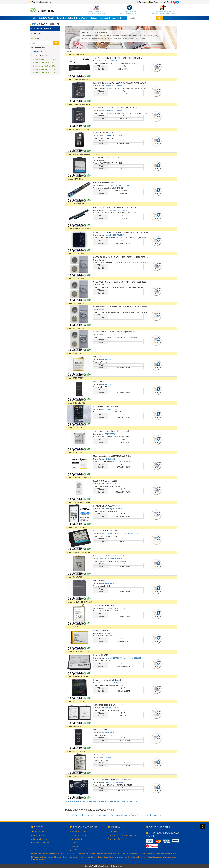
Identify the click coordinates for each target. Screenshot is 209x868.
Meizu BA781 (110, 583)
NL (64, 853)
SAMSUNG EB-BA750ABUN (115, 608)
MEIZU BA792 (110, 384)
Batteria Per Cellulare (65, 18)
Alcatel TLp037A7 (111, 758)
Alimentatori (105, 18)
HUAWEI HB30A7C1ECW (114, 235)
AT (71, 853)
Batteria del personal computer (76, 801)
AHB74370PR (156, 815)
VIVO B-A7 (109, 633)
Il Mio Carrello (167, 2)
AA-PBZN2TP (144, 815)
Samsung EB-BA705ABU (114, 559)
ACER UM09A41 (124, 185)
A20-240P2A (89, 815)
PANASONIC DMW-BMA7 (114, 86)
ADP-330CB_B (117, 815)
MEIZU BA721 (110, 459)
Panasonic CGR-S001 (113, 534)
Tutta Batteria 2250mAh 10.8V (44, 59)
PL (74, 853)
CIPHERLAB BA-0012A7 (114, 136)
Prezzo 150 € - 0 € (39, 51)
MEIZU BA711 (110, 359)
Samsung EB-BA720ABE (114, 509)
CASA (34, 18)
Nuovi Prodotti (154, 2)
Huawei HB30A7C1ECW (114, 683)
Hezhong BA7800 (111, 409)
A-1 (96, 815)
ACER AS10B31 (111, 210)
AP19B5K (79, 815)
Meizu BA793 (110, 733)
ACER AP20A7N (111, 61)
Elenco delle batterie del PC (97, 801)
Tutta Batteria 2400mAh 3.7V (44, 63)
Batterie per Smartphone (116, 801)
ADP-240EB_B (105, 815)
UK (67, 853)
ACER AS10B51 (123, 210)
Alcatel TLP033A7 (111, 708)
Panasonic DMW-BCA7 (130, 534)
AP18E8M (70, 815)
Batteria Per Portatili (46, 18)
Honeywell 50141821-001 (132, 658)
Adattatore (94, 18)
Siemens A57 (120, 782)
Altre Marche (117, 18)
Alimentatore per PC (133, 801)
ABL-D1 (127, 815)
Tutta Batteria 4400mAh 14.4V (44, 73)
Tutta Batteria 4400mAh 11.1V (44, 69)
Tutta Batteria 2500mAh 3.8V (44, 66)
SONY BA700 (110, 434)
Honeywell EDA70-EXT (113, 658)
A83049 (134, 815)
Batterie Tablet (81, 18)
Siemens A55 (110, 782)
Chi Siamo (141, 2)
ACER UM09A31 (111, 185)
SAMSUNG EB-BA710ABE (115, 484)
